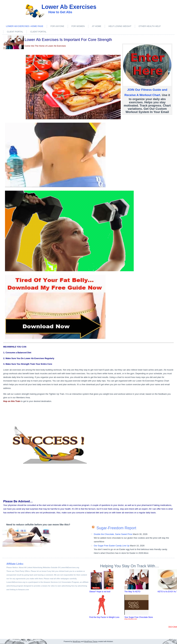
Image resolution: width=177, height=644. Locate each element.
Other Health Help (150, 26)
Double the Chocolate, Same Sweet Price (113, 534)
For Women (78, 26)
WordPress (77, 642)
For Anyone (57, 26)
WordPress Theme (91, 642)
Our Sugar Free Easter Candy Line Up (112, 546)
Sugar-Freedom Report (116, 528)
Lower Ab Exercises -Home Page (25, 26)
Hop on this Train (12, 401)
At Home (97, 26)
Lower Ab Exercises (69, 7)
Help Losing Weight (120, 26)
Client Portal (15, 32)
